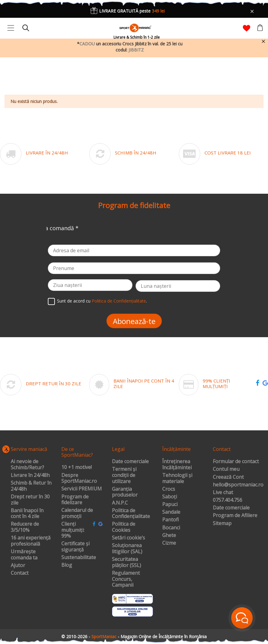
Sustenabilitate (79, 558)
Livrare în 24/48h (30, 475)
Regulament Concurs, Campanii (126, 579)
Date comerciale (130, 462)
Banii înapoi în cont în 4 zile (27, 514)
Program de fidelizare (75, 500)
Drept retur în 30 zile (30, 500)
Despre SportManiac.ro (79, 478)
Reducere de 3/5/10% (25, 527)
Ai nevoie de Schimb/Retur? (27, 465)
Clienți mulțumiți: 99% (73, 530)
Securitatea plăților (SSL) (126, 562)
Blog (67, 565)
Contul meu (226, 469)
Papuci (170, 505)
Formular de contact (236, 462)
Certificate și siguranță (75, 547)
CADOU (87, 44)
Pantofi (170, 520)
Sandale (171, 512)
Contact (20, 573)
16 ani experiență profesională (31, 541)
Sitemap (222, 524)
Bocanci (171, 528)
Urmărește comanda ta (24, 555)
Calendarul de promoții (77, 513)
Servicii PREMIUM (82, 489)
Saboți (170, 497)
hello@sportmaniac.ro (238, 485)
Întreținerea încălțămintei (177, 465)
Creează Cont (228, 477)
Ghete (169, 535)
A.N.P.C (120, 503)
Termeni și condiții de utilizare (124, 475)
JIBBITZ (136, 50)
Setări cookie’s (128, 538)
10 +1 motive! (77, 467)
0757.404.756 (228, 500)
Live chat (223, 493)
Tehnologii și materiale (177, 478)
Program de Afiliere (235, 516)
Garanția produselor (125, 492)
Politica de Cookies (124, 527)
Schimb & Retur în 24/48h (31, 486)
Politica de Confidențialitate (119, 301)
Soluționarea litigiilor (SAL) (127, 549)
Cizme (169, 543)
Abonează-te (134, 321)
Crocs (169, 489)
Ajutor (18, 566)
